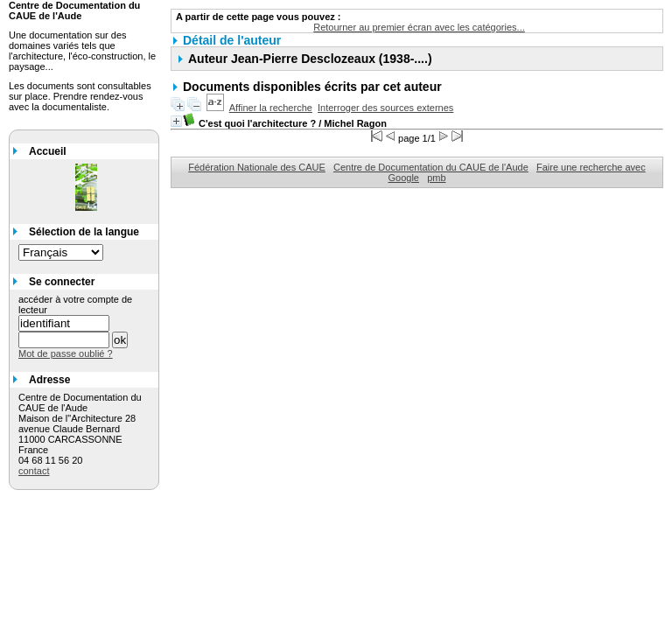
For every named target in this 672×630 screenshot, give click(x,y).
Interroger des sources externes (385, 108)
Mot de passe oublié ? (66, 353)
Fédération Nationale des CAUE (257, 167)
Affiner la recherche (271, 108)
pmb (436, 178)
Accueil (48, 151)
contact (34, 471)
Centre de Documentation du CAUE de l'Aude (431, 167)
